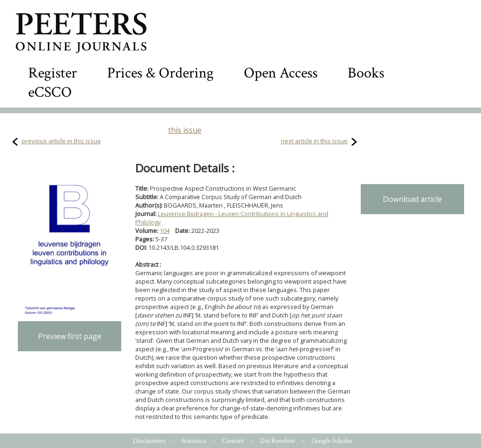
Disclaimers (149, 441)
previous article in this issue (61, 141)
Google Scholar (332, 441)
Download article (412, 199)
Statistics (194, 441)
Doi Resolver (278, 441)
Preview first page (70, 336)
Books (366, 73)
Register (53, 73)
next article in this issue (314, 141)
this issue (185, 130)
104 (165, 231)
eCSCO (50, 92)
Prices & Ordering (160, 73)
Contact (233, 441)
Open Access (281, 73)
